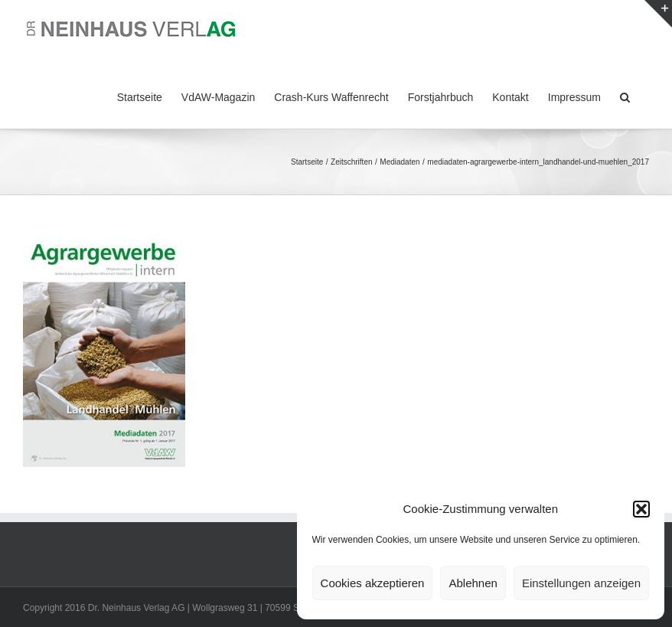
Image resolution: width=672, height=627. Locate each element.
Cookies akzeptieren (373, 583)
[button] (641, 509)
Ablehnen (473, 583)
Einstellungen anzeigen (581, 583)
